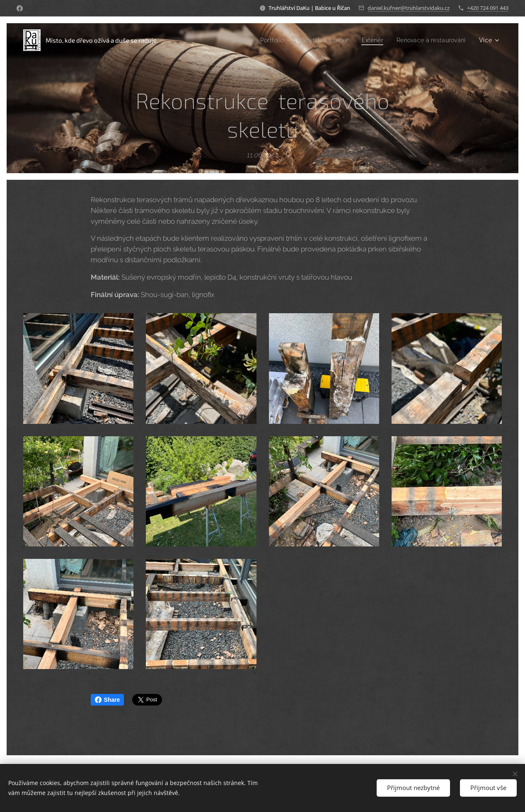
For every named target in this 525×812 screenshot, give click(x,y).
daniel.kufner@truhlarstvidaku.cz (409, 8)
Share (108, 700)
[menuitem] (228, 40)
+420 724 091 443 (488, 8)
